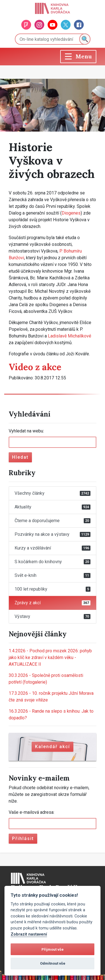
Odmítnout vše (53, 963)
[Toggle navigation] (78, 57)
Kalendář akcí (53, 747)
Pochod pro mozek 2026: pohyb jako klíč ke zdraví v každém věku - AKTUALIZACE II (50, 657)
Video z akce (35, 367)
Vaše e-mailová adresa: (32, 812)
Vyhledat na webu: (26, 431)
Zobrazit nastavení (29, 934)
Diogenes (71, 213)
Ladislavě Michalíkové (70, 336)
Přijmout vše (53, 949)
